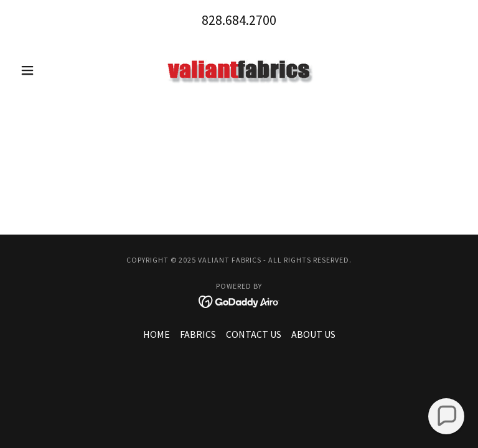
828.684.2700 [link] (239, 20)
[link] (239, 70)
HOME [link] (157, 334)
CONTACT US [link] (254, 334)
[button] (49, 70)
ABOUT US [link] (313, 334)
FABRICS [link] (198, 334)
